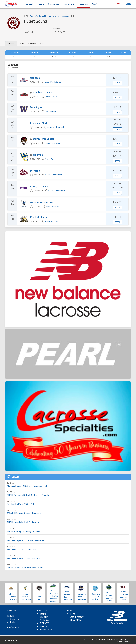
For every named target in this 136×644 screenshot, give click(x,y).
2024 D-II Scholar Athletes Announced (24, 513)
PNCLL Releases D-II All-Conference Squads (28, 495)
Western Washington (42, 202)
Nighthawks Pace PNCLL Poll (21, 504)
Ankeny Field (50, 159)
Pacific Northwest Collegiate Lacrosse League (49, 16)
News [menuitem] (73, 614)
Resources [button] (83, 4)
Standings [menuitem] (15, 619)
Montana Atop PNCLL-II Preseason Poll (25, 541)
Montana (35, 171)
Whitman (38, 155)
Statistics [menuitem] (44, 620)
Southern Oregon (43, 92)
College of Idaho (39, 187)
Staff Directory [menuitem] (77, 617)
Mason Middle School (53, 82)
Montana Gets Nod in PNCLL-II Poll (23, 559)
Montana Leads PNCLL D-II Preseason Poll (27, 486)
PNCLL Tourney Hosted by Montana (23, 531)
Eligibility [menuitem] (44, 617)
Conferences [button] (54, 4)
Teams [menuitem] (43, 614)
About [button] (94, 4)
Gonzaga (35, 78)
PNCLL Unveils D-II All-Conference (23, 522)
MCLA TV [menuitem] (44, 623)
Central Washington (44, 139)
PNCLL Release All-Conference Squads (25, 568)
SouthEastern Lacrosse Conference (83, 597)
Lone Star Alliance (39, 597)
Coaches (32, 44)
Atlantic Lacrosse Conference (13, 597)
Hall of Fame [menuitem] (46, 630)
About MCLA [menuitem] (76, 620)
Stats (42, 44)
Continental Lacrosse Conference (27, 597)
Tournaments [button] (69, 4)
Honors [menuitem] (43, 626)
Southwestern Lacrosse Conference (97, 597)
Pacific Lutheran (39, 217)
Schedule (11, 44)
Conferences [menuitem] (13, 627)
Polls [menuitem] (13, 622)
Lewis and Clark (39, 123)
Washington (37, 107)
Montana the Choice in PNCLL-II (22, 550)
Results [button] (41, 4)
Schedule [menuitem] (30, 4)
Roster (22, 44)
